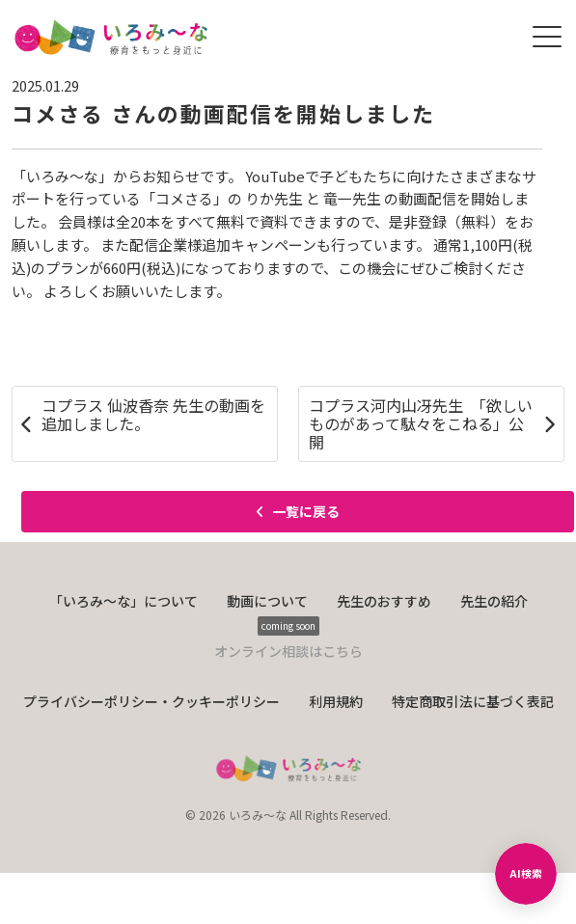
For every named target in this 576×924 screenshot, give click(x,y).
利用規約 (336, 701)
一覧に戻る (298, 511)
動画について (267, 601)
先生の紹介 (494, 601)
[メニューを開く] (547, 37)
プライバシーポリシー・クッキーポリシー (151, 701)
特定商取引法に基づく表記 (473, 701)
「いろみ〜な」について (123, 601)
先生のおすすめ (384, 601)
